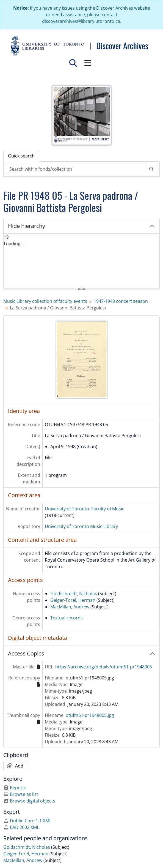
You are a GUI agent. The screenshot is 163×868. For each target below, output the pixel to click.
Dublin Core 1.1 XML (27, 821)
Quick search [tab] (21, 156)
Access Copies (26, 653)
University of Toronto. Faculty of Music (85, 509)
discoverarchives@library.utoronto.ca (81, 21)
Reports (15, 788)
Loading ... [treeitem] (14, 244)
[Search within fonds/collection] (76, 169)
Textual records (67, 618)
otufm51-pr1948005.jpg (90, 715)
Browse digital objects (29, 801)
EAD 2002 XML (21, 827)
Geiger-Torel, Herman (73, 600)
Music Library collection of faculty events (45, 301)
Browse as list (21, 794)
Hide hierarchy (27, 226)
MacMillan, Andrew (70, 607)
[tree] (81, 261)
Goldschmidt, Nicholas (74, 594)
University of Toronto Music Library (81, 526)
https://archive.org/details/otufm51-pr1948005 (104, 667)
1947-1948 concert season (121, 301)
